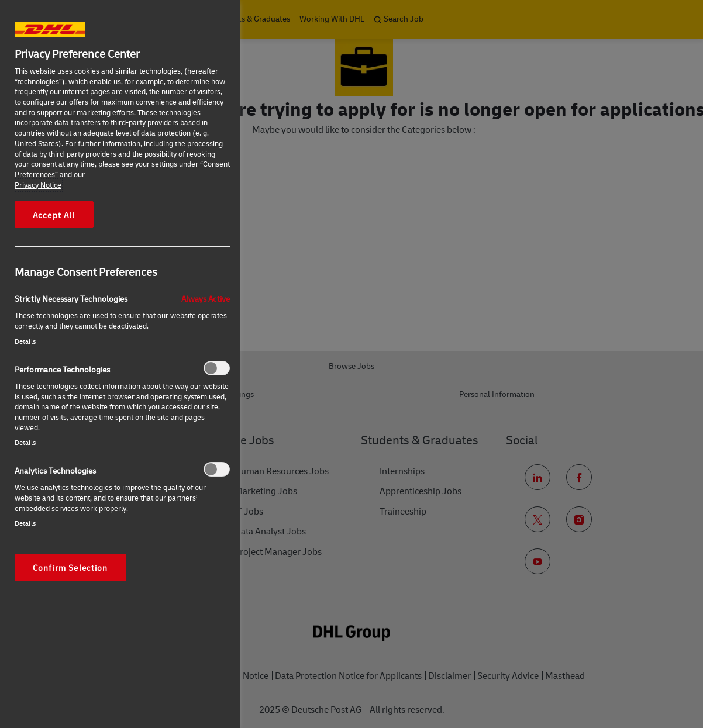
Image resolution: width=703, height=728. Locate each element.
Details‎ (25, 341)
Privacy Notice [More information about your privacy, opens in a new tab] (38, 185)
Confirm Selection (70, 567)
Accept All (54, 215)
